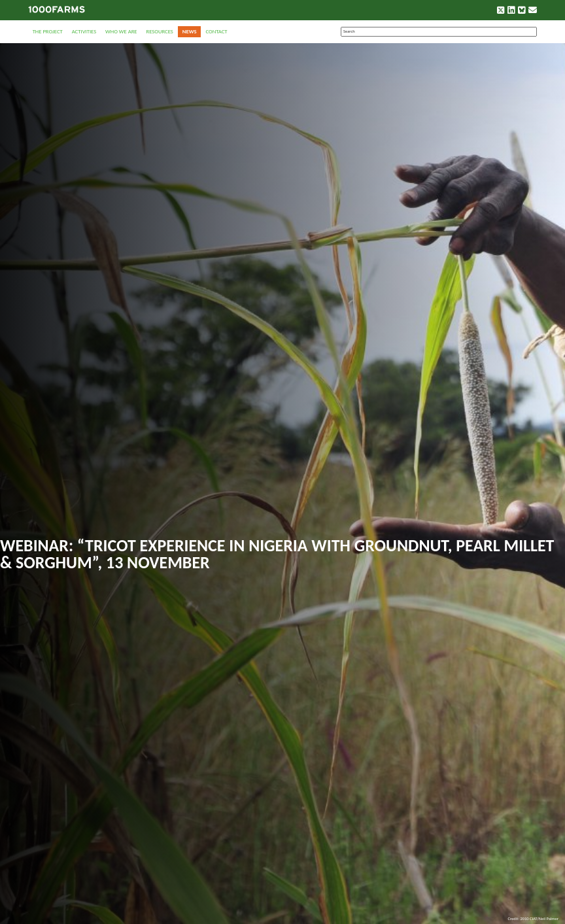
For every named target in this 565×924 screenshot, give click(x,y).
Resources (159, 31)
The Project (48, 31)
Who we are (121, 31)
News (190, 31)
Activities (84, 31)
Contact (216, 31)
